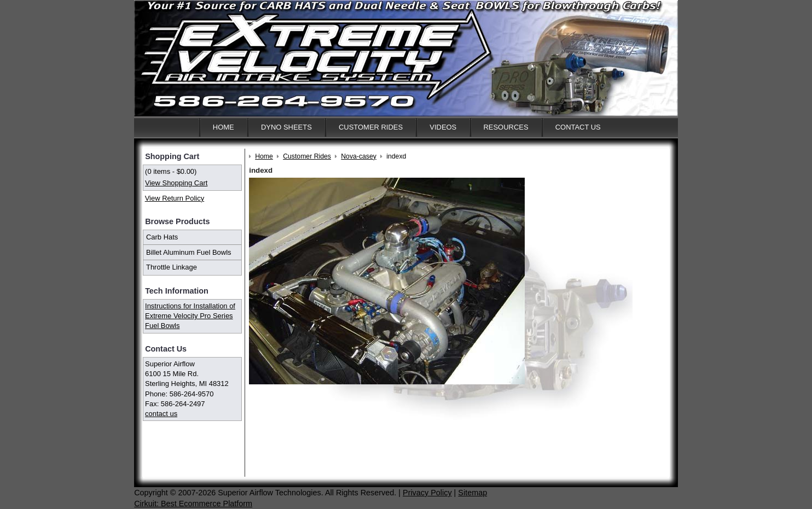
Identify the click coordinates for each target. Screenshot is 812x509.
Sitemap (472, 493)
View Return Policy (175, 198)
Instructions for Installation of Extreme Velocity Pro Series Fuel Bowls (190, 316)
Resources (506, 127)
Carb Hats (162, 237)
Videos (443, 127)
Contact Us (578, 127)
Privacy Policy (427, 493)
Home (224, 127)
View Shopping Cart (176, 183)
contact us (161, 414)
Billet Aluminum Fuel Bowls (189, 252)
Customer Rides (371, 127)
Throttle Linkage (172, 267)
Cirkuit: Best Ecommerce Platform (193, 504)
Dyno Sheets (286, 127)
